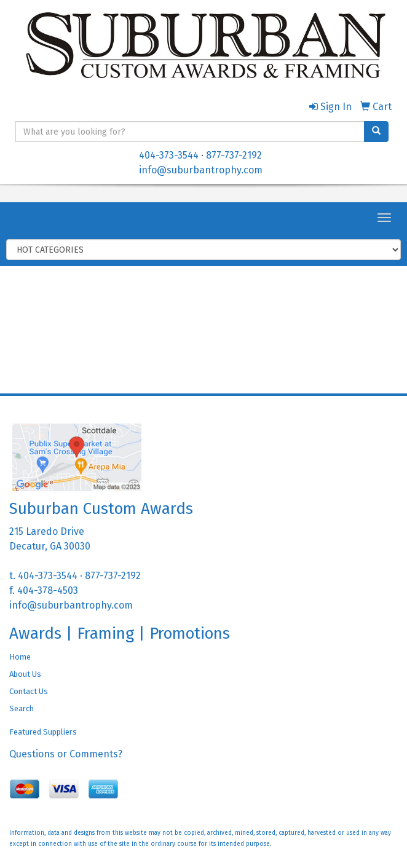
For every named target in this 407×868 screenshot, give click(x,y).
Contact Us (29, 691)
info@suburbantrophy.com (201, 170)
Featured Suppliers (43, 732)
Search (22, 708)
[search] (376, 132)
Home (20, 657)
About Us (25, 674)
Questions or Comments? (66, 754)
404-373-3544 (169, 155)
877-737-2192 (234, 155)
